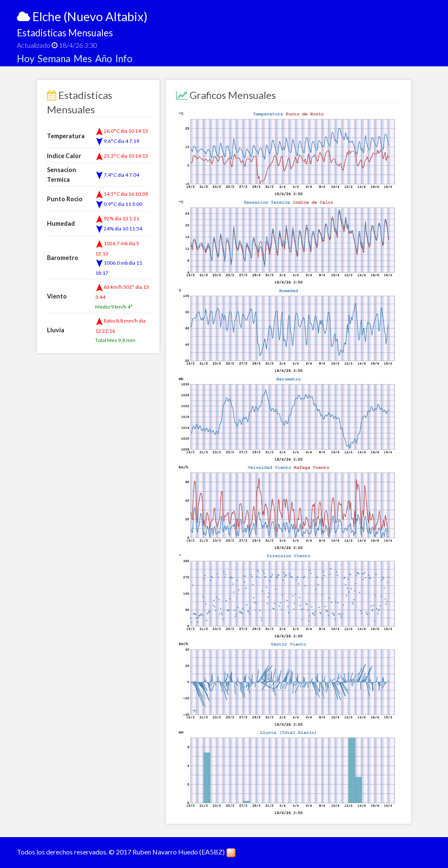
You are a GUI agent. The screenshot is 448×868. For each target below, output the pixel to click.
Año (105, 59)
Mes (84, 59)
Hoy (27, 59)
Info (124, 59)
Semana (56, 59)
